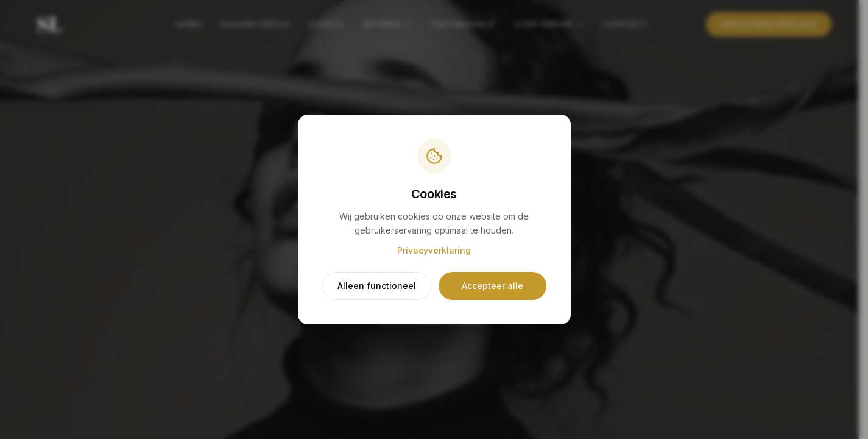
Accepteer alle (492, 287)
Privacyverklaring (434, 252)
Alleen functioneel (376, 287)
